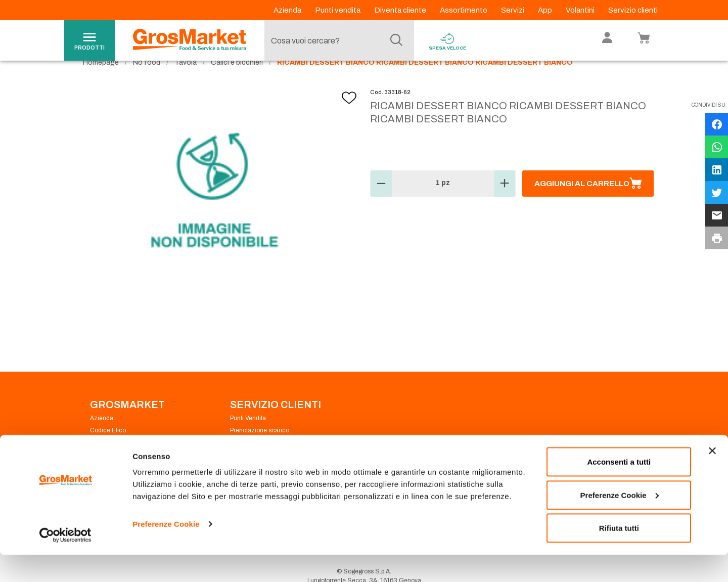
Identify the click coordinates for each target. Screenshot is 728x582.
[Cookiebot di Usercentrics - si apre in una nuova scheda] (65, 562)
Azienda (288, 10)
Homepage (101, 81)
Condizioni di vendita (259, 461)
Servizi (513, 10)
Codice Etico (108, 449)
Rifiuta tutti (619, 555)
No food (147, 81)
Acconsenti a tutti (619, 489)
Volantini (581, 10)
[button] (381, 202)
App (546, 10)
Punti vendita (338, 10)
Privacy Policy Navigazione (128, 461)
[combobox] (337, 40)
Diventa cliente (401, 10)
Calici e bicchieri (237, 81)
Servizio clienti (633, 10)
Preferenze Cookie (166, 551)
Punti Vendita (248, 437)
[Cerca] (396, 40)
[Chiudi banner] (712, 478)
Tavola (186, 81)
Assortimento (464, 10)
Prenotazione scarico (260, 449)
